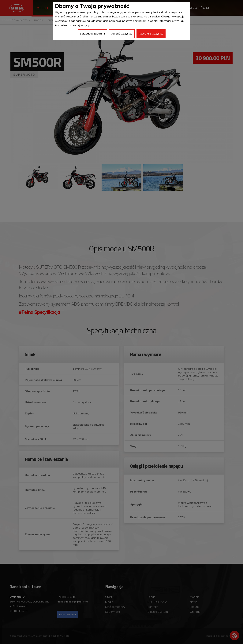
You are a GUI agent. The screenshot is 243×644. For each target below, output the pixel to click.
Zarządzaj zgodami (92, 34)
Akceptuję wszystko (151, 34)
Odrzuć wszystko (122, 34)
